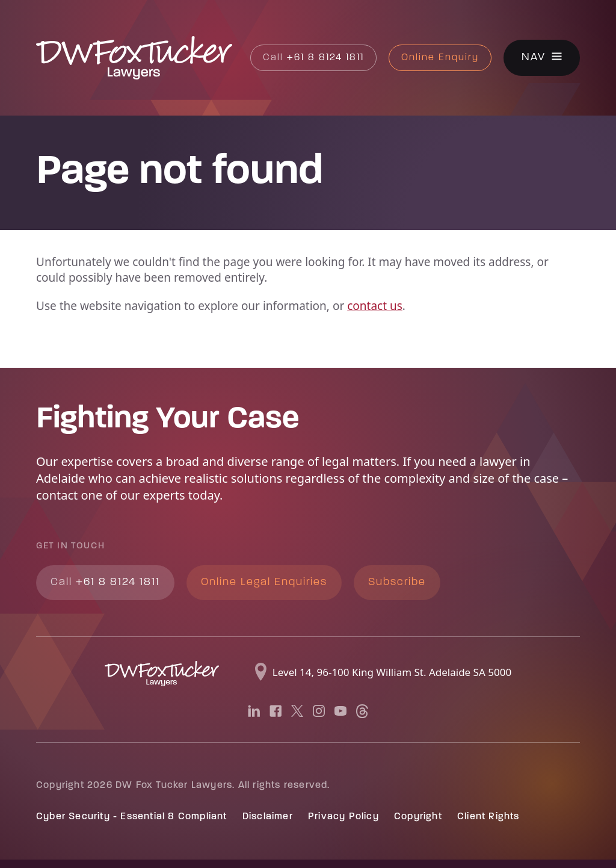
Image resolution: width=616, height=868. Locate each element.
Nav (534, 58)
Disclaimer (268, 817)
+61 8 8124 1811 (313, 58)
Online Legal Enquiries (264, 582)
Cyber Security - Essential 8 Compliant (132, 817)
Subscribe (397, 582)
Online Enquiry (440, 58)
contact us (375, 306)
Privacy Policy (343, 817)
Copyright (418, 817)
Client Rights (488, 817)
